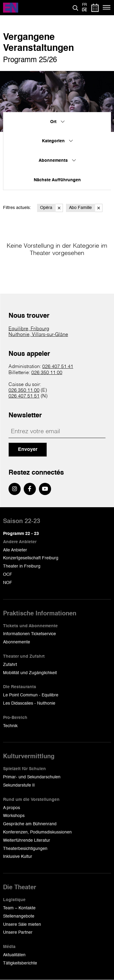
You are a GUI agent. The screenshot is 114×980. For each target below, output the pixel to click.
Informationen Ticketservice (29, 634)
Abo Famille (86, 208)
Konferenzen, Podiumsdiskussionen (37, 832)
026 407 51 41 (58, 367)
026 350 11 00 (47, 373)
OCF (8, 575)
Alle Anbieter (15, 550)
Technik (10, 726)
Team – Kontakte (19, 908)
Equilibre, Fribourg (29, 329)
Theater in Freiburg (22, 566)
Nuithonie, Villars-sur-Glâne (38, 335)
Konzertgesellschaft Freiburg (31, 558)
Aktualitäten (14, 955)
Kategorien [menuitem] (57, 141)
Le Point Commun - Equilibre (31, 695)
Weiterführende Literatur (27, 840)
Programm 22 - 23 (21, 534)
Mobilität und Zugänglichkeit (30, 673)
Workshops (14, 816)
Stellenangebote (19, 916)
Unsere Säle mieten (22, 925)
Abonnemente (17, 642)
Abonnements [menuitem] (57, 161)
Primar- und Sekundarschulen (32, 777)
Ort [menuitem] (57, 122)
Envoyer (28, 450)
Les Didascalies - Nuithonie (29, 703)
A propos (12, 808)
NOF (8, 583)
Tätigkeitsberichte (20, 963)
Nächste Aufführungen (57, 180)
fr (85, 5)
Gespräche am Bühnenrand (30, 824)
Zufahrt (10, 665)
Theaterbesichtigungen (25, 849)
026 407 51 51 (24, 396)
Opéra (52, 208)
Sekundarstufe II (19, 785)
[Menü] (107, 8)
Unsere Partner (18, 932)
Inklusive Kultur (18, 857)
